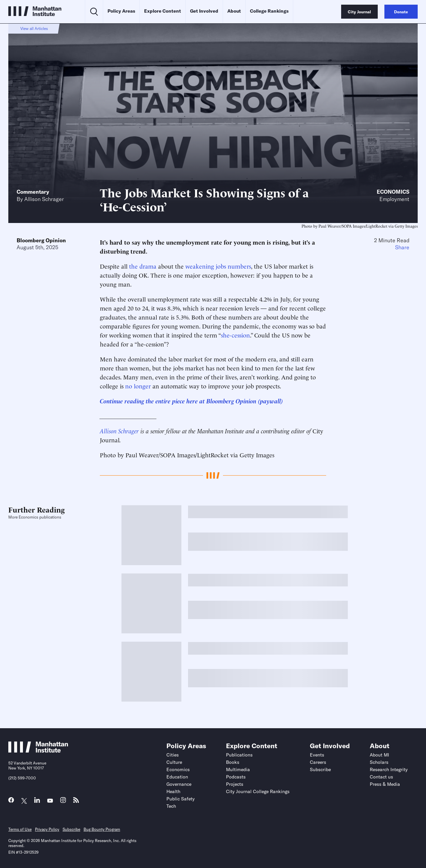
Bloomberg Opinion (41, 240)
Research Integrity (389, 769)
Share (402, 247)
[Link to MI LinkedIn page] (37, 802)
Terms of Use (20, 829)
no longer (138, 386)
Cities (173, 755)
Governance (179, 784)
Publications (239, 755)
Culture (174, 762)
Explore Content (163, 11)
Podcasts (236, 777)
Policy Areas (121, 11)
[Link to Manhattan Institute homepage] (38, 751)
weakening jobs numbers (218, 266)
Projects (235, 784)
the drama (143, 266)
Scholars (379, 762)
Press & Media (385, 784)
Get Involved (204, 11)
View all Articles (34, 28)
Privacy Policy (47, 829)
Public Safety (181, 799)
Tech (171, 806)
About (234, 11)
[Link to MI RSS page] (76, 802)
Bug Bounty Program (102, 829)
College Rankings (269, 11)
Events (317, 755)
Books (233, 762)
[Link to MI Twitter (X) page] (24, 801)
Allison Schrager (44, 199)
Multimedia (238, 769)
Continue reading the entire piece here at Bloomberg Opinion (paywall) (191, 401)
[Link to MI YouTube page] (50, 801)
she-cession (235, 335)
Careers (318, 762)
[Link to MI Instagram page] (63, 802)
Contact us (381, 777)
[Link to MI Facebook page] (11, 802)
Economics (393, 192)
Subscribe (320, 769)
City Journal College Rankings (258, 791)
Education (177, 777)
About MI (379, 755)
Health (173, 791)
